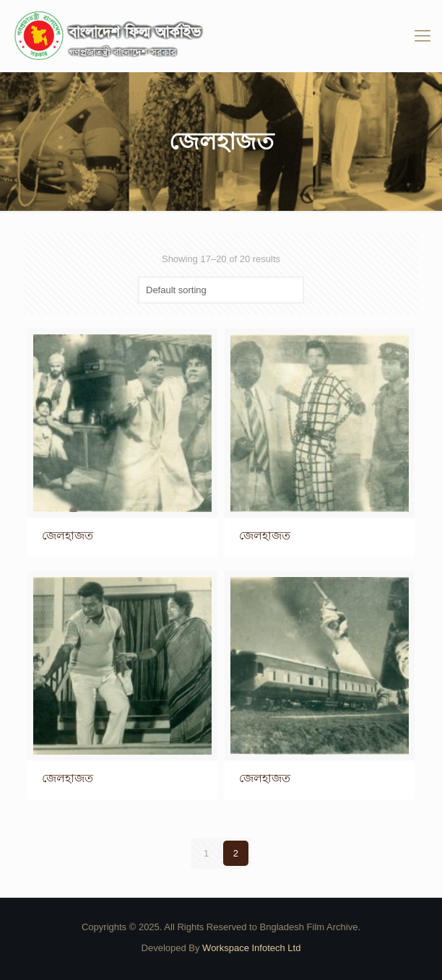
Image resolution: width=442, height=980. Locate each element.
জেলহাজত (68, 535)
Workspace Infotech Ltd (251, 948)
